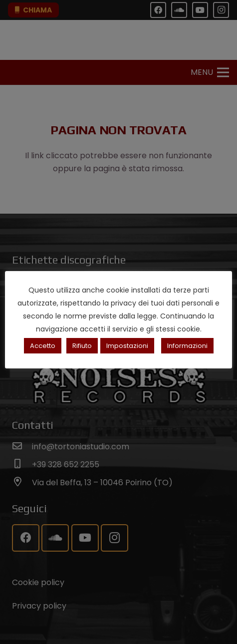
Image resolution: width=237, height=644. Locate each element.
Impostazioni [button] (127, 346)
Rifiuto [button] (82, 346)
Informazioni (187, 346)
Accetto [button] (43, 346)
